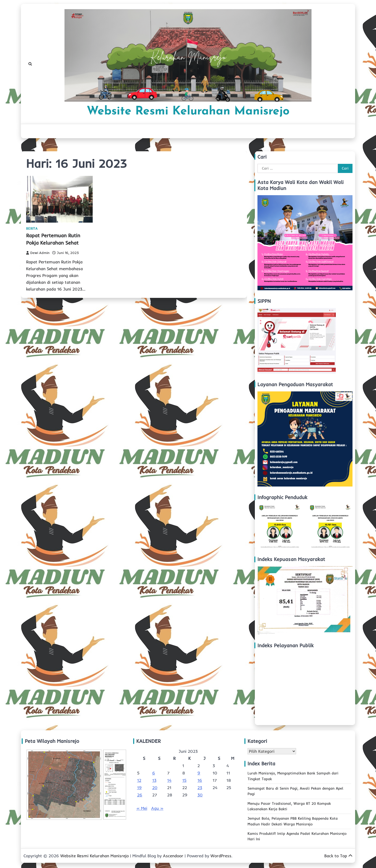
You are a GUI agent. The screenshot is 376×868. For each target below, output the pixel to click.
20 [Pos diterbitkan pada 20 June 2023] (155, 788)
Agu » (157, 808)
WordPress (221, 856)
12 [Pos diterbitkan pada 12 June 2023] (139, 780)
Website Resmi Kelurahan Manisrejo (188, 111)
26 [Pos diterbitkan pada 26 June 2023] (140, 795)
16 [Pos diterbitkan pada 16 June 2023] (200, 780)
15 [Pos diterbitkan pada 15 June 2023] (184, 780)
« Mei (142, 808)
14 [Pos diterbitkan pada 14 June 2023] (169, 780)
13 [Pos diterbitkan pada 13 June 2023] (154, 780)
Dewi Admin (38, 253)
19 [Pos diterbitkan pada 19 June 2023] (139, 788)
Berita (32, 228)
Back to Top (338, 856)
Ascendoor (173, 856)
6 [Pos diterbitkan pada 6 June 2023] (154, 773)
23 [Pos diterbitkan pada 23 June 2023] (200, 788)
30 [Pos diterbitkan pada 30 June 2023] (200, 795)
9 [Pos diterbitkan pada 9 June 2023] (199, 773)
